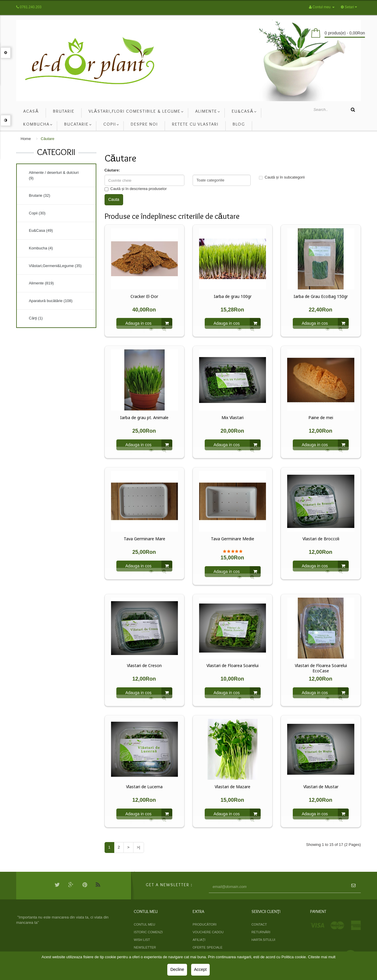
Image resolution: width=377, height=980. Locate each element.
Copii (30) (37, 213)
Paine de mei (321, 418)
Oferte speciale (207, 947)
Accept (200, 969)
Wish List (142, 940)
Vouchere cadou (208, 932)
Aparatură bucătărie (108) (51, 301)
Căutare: (112, 170)
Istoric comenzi (148, 932)
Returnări (261, 932)
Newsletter (145, 947)
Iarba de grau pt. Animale (144, 418)
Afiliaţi (199, 940)
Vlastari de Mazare (233, 787)
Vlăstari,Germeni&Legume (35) (55, 266)
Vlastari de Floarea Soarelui (233, 666)
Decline (177, 969)
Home (26, 139)
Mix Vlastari (233, 418)
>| (139, 847)
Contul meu (144, 924)
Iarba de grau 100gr (233, 296)
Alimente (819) (41, 283)
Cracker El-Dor (144, 296)
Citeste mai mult (322, 957)
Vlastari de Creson (144, 666)
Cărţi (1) (36, 318)
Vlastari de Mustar (321, 787)
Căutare (47, 139)
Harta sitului (263, 940)
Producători (205, 924)
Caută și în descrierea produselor (136, 189)
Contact (259, 924)
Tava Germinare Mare (144, 539)
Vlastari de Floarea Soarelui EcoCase (321, 668)
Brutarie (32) (39, 195)
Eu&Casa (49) (41, 230)
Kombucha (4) (41, 248)
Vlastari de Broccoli (321, 539)
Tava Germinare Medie (233, 539)
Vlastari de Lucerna (144, 787)
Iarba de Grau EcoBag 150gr (321, 296)
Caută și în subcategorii (282, 177)
